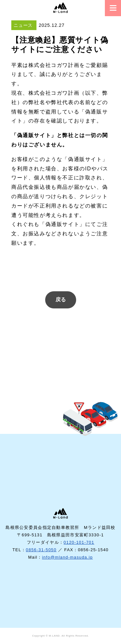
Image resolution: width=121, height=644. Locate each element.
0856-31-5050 (41, 550)
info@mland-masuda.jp (67, 557)
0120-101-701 (79, 542)
